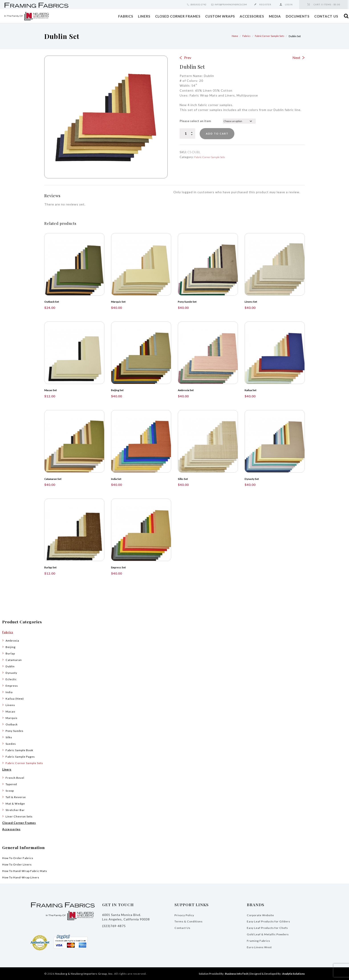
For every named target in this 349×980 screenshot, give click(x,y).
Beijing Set (119, 390)
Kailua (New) (16, 698)
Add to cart (221, 134)
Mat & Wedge (16, 803)
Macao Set (52, 390)
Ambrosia (13, 640)
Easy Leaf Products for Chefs (270, 927)
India (10, 691)
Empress (12, 685)
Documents (298, 16)
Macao (11, 711)
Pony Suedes (16, 730)
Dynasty (12, 672)
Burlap (11, 653)
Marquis (12, 717)
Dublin (11, 666)
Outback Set (53, 302)
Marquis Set (120, 302)
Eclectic (12, 679)
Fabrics (126, 16)
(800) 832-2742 (198, 4)
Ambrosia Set (187, 390)
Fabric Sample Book (21, 750)
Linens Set (252, 302)
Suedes (11, 743)
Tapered (12, 784)
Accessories (252, 16)
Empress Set (120, 567)
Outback (12, 724)
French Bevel (16, 777)
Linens (11, 704)
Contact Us (326, 16)
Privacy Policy (186, 915)
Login (289, 4)
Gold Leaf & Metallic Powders (270, 934)
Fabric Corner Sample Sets (268, 36)
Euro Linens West (261, 947)
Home (231, 36)
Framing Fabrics (259, 940)
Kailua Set (252, 390)
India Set (117, 479)
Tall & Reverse (17, 796)
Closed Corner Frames (178, 16)
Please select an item (195, 121)
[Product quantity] (187, 134)
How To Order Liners (19, 864)
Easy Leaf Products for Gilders (271, 921)
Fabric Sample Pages (22, 756)
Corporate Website (262, 915)
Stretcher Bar (16, 809)
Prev (188, 57)
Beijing (11, 646)
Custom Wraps (220, 16)
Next (296, 57)
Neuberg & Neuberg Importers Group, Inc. (84, 973)
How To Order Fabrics (20, 857)
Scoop (10, 790)
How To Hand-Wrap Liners (23, 877)
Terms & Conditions (190, 921)
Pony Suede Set (189, 302)
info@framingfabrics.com (231, 4)
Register (265, 4)
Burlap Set (52, 567)
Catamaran (14, 659)
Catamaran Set (55, 479)
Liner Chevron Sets (21, 816)
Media (275, 16)
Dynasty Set (253, 479)
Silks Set (184, 479)
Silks (9, 737)
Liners (144, 16)
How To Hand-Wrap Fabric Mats (27, 870)
